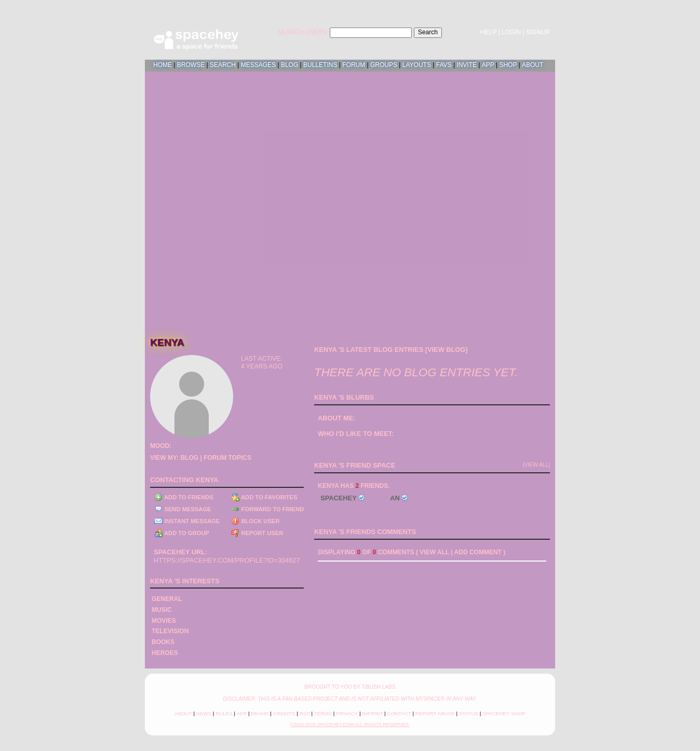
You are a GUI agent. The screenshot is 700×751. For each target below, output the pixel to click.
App (488, 65)
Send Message (183, 509)
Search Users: (303, 32)
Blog (290, 65)
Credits (284, 713)
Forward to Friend (267, 509)
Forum (354, 65)
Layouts (417, 65)
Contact (399, 713)
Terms (323, 713)
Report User (257, 533)
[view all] (536, 465)
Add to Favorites (264, 497)
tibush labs (379, 687)
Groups (384, 65)
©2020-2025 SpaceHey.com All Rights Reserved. (350, 725)
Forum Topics (227, 458)
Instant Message (187, 521)
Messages (258, 65)
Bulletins (320, 65)
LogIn (511, 32)
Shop (508, 65)
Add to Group (182, 533)
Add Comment (478, 552)
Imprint (372, 713)
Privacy (347, 713)
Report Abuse (435, 713)
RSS (305, 713)
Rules (224, 713)
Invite (467, 65)
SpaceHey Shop (504, 713)
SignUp (538, 32)
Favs (444, 65)
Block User (255, 521)
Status (469, 713)
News (204, 713)
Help (488, 32)
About (533, 65)
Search (428, 32)
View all (434, 552)
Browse (191, 65)
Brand (260, 713)
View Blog (446, 350)
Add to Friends (184, 497)
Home (163, 65)
